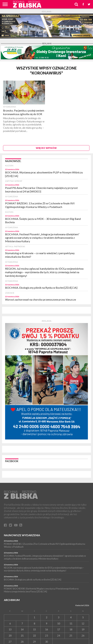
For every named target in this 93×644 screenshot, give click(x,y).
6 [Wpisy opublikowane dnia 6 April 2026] (10, 624)
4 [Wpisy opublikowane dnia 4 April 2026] (71, 617)
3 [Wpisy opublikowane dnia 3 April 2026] (59, 617)
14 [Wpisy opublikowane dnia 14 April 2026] (22, 629)
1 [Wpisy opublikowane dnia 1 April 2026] (34, 617)
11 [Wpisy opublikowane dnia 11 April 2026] (71, 624)
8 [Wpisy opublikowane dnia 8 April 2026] (34, 624)
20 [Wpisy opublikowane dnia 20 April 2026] (10, 636)
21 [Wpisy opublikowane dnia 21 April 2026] (22, 636)
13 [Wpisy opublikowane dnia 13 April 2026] (10, 629)
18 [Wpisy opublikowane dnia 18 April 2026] (71, 629)
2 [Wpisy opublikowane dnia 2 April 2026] (46, 617)
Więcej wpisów (46, 148)
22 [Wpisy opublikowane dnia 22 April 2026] (34, 636)
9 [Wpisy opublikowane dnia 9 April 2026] (46, 624)
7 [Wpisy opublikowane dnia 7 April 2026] (22, 624)
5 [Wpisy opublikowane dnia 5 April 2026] (83, 617)
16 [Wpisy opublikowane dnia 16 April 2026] (46, 629)
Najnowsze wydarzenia (22, 535)
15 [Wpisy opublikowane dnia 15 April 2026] (34, 629)
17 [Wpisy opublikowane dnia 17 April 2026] (59, 629)
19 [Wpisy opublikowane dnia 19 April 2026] (83, 629)
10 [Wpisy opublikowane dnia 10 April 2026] (59, 624)
